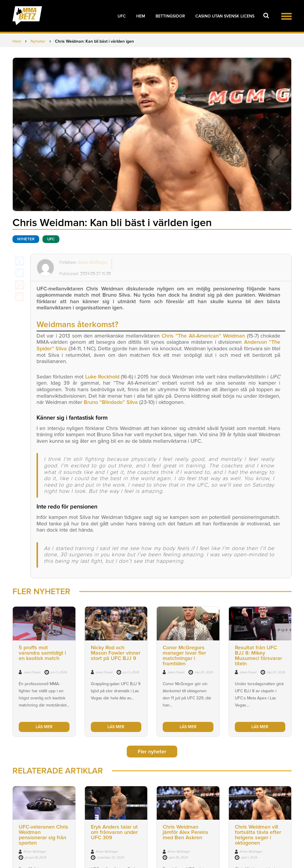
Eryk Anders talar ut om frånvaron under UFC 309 (114, 832)
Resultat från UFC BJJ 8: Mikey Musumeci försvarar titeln (258, 656)
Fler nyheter (152, 752)
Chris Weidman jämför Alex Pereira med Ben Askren (185, 832)
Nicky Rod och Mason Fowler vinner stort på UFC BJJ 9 (116, 653)
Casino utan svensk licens (225, 16)
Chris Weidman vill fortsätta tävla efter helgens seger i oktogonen (258, 835)
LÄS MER (44, 727)
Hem (141, 16)
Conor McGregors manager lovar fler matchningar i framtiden (184, 656)
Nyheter (26, 239)
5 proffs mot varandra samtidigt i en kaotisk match (42, 653)
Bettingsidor (170, 16)
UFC (122, 16)
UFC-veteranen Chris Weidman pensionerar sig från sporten (43, 835)
